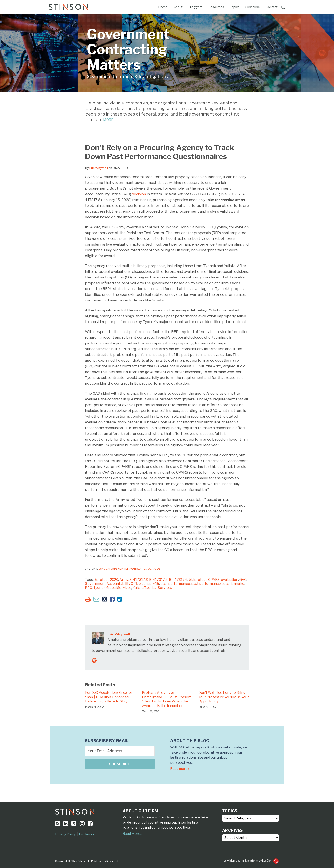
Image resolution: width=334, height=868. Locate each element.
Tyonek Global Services (112, 588)
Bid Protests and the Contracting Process (130, 569)
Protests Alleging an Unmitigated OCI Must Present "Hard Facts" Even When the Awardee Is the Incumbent (167, 699)
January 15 (151, 584)
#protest (101, 580)
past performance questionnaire (218, 584)
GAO (243, 580)
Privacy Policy (65, 834)
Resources (216, 7)
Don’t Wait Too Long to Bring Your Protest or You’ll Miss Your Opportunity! (224, 697)
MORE (108, 120)
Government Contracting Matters (128, 49)
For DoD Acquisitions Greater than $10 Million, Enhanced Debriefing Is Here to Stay (109, 697)
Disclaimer (87, 834)
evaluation (230, 580)
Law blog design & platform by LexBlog (251, 861)
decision (139, 194)
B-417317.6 (178, 580)
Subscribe (253, 7)
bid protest (198, 580)
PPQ (89, 588)
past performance (175, 584)
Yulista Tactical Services (152, 588)
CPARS (214, 580)
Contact (272, 7)
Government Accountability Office (113, 584)
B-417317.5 (158, 580)
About (178, 7)
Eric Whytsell (99, 168)
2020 (114, 580)
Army (124, 580)
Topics (235, 7)
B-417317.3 (139, 580)
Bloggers (195, 7)
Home (163, 7)
